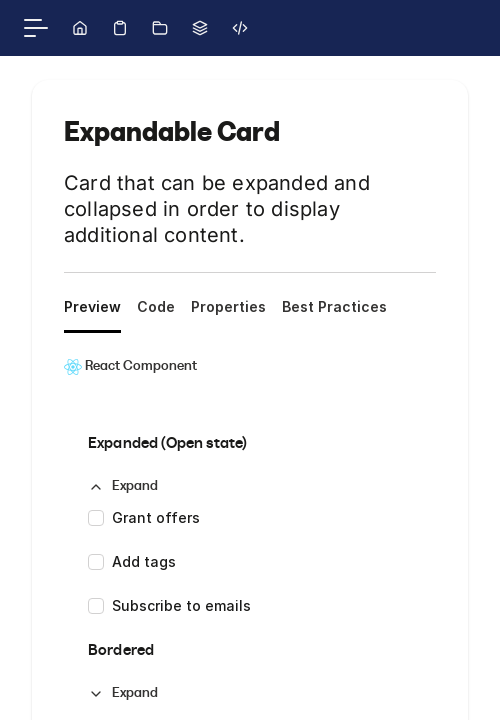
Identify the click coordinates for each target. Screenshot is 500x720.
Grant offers (156, 517)
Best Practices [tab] (334, 306)
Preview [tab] (92, 306)
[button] (123, 487)
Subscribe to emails (181, 605)
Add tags (144, 561)
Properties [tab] (228, 306)
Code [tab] (156, 306)
